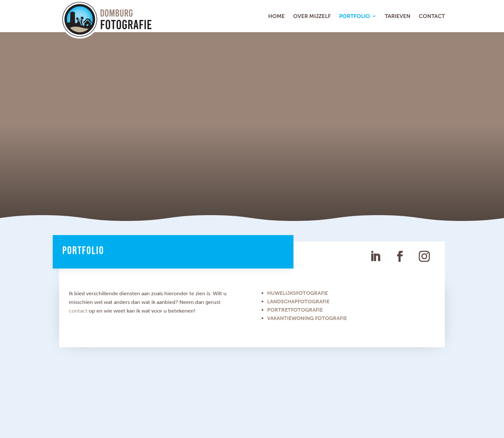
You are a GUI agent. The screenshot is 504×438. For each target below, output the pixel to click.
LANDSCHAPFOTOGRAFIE (298, 301)
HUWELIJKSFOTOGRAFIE (297, 293)
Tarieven (398, 17)
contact (78, 311)
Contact (432, 17)
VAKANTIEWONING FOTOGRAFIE (307, 318)
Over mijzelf (312, 17)
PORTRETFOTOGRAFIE (295, 310)
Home (276, 17)
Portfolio (355, 17)
